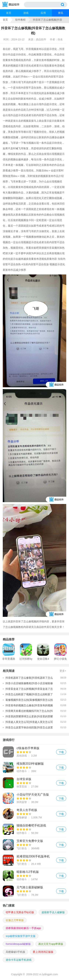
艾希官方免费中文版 (34, 845)
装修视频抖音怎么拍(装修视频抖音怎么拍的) (29, 700)
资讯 (61, 13)
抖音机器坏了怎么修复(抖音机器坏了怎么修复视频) (29, 678)
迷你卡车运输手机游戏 (19, 960)
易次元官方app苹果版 (51, 944)
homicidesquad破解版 (18, 944)
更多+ (63, 671)
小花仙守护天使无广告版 (34, 798)
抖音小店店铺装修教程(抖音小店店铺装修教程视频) (29, 684)
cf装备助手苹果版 (34, 752)
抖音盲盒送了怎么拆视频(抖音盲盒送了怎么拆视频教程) (29, 689)
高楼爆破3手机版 (15, 952)
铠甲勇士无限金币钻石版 (20, 912)
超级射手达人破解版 (53, 912)
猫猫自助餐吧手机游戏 (34, 829)
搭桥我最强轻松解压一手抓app (23, 928)
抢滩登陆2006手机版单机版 (34, 860)
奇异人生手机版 (34, 814)
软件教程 (20, 20)
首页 (9, 13)
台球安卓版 (34, 783)
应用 (43, 13)
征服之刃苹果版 (15, 920)
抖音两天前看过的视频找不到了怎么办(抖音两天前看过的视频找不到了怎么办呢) (29, 712)
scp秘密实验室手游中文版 (21, 936)
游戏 (26, 13)
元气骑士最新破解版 (34, 891)
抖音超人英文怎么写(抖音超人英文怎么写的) (29, 723)
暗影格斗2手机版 (34, 876)
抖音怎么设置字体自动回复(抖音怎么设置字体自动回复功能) (29, 728)
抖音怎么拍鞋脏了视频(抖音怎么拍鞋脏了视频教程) (29, 695)
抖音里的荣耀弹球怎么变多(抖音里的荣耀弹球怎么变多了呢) (29, 717)
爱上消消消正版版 (43, 952)
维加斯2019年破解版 (34, 767)
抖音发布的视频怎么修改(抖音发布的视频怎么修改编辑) (29, 706)
